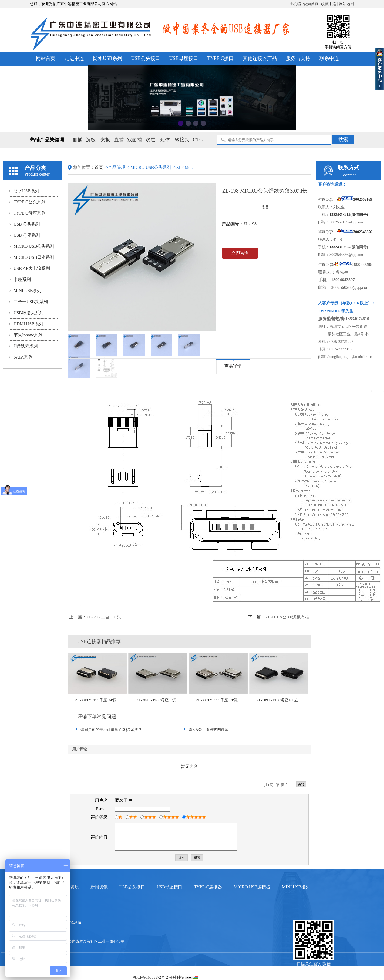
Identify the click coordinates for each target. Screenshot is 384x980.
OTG (198, 140)
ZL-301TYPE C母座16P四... (97, 700)
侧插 (78, 140)
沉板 (91, 140)
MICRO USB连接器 (252, 887)
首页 (99, 167)
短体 (165, 140)
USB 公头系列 (24, 224)
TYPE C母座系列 (27, 213)
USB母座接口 (184, 58)
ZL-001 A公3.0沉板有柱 (287, 617)
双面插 (134, 140)
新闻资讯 (99, 887)
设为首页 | (312, 4)
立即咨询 (240, 253)
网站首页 (46, 58)
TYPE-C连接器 (208, 887)
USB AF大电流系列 (29, 268)
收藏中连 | (330, 4)
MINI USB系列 (25, 291)
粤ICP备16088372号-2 (150, 977)
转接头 (182, 140)
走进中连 (74, 58)
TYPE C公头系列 (27, 202)
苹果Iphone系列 (26, 335)
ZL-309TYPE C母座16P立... (279, 700)
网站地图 (346, 4)
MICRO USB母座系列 (31, 257)
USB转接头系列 (26, 313)
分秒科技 (177, 977)
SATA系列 (21, 357)
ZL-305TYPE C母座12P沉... (218, 700)
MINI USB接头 (296, 887)
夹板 (105, 140)
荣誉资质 (70, 887)
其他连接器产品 (260, 58)
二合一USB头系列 (28, 302)
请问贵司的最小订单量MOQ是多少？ (109, 730)
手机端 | (297, 4)
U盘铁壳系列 (23, 346)
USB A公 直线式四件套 (206, 730)
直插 (119, 140)
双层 (150, 140)
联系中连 (329, 58)
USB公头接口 (146, 58)
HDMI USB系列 (26, 324)
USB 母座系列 (24, 235)
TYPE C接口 (221, 58)
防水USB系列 (108, 58)
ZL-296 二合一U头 (104, 617)
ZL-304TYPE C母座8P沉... (158, 700)
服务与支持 (298, 58)
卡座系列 (20, 280)
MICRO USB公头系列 (31, 246)
